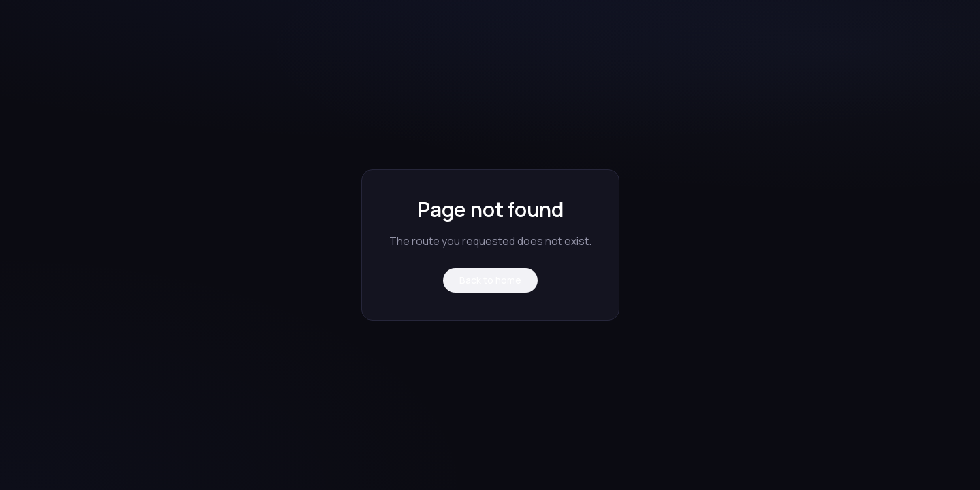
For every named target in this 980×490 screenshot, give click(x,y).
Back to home (490, 280)
